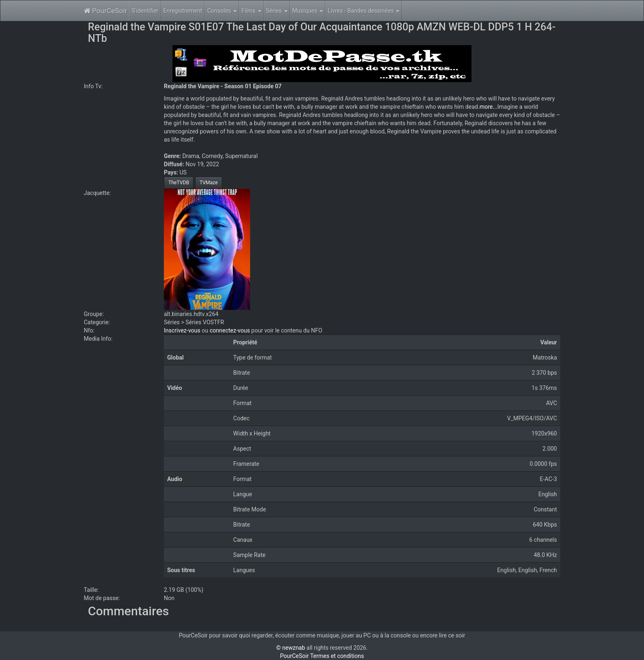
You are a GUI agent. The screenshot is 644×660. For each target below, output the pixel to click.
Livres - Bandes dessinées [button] (363, 11)
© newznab (291, 648)
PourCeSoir (105, 11)
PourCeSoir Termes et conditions (322, 656)
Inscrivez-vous (182, 330)
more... (488, 107)
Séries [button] (277, 11)
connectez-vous (230, 330)
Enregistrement (183, 11)
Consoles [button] (222, 11)
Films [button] (251, 11)
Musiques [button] (308, 11)
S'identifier (145, 11)
